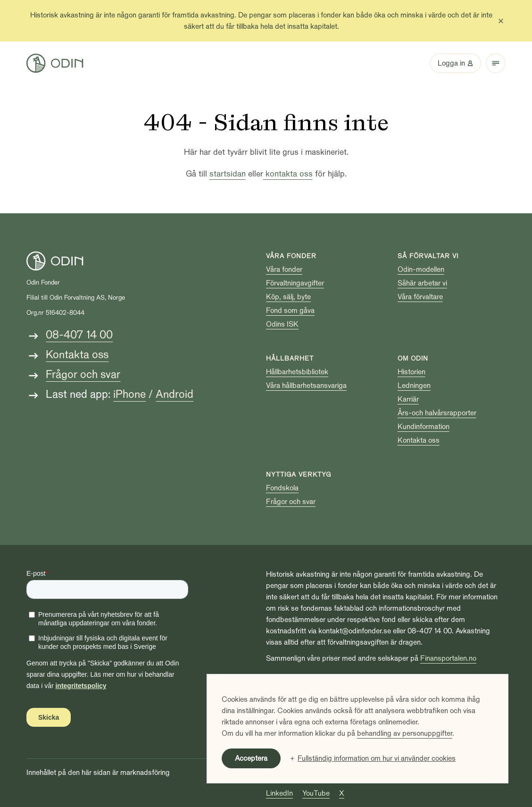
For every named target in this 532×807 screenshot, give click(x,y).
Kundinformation (424, 427)
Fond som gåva (290, 311)
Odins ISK (282, 324)
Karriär (408, 399)
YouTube (316, 793)
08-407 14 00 (79, 335)
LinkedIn (279, 793)
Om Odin (413, 358)
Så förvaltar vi (428, 256)
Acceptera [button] (251, 758)
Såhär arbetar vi (422, 283)
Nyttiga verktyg (299, 475)
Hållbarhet (290, 358)
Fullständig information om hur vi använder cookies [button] (377, 758)
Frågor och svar (83, 374)
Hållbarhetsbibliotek (297, 372)
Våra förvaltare (420, 297)
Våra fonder (291, 256)
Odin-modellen (421, 269)
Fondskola (282, 488)
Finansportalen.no (448, 658)
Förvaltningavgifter (295, 283)
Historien (411, 372)
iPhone (129, 394)
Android (175, 394)
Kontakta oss (77, 355)
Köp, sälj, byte (288, 297)
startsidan (228, 174)
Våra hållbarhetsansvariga (306, 386)
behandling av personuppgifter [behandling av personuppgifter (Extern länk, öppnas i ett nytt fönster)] (405, 733)
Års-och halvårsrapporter (437, 413)
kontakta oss (288, 174)
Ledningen (414, 386)
